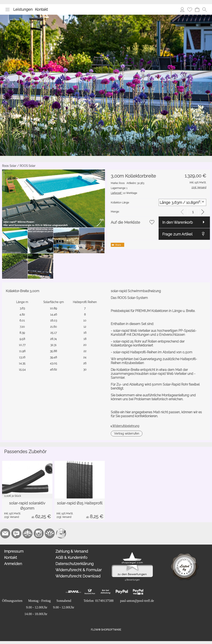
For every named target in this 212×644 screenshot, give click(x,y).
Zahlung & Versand (72, 551)
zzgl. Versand (11, 517)
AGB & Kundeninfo (71, 557)
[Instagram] (39, 533)
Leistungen (23, 9)
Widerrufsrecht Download (78, 576)
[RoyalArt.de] (28, 533)
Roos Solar (9, 166)
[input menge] (193, 212)
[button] (7, 10)
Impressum (14, 551)
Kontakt (41, 9)
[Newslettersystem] (61, 533)
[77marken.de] (16, 533)
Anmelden (13, 564)
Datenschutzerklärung (75, 564)
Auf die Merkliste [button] (125, 222)
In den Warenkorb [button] (178, 222)
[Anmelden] (182, 10)
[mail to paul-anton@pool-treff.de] (5, 533)
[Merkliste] (190, 10)
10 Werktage (124, 193)
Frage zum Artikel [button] (177, 234)
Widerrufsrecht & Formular (79, 570)
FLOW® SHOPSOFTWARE (106, 630)
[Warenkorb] (197, 10)
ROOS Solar (28, 166)
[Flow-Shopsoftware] (50, 533)
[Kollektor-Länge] (182, 202)
